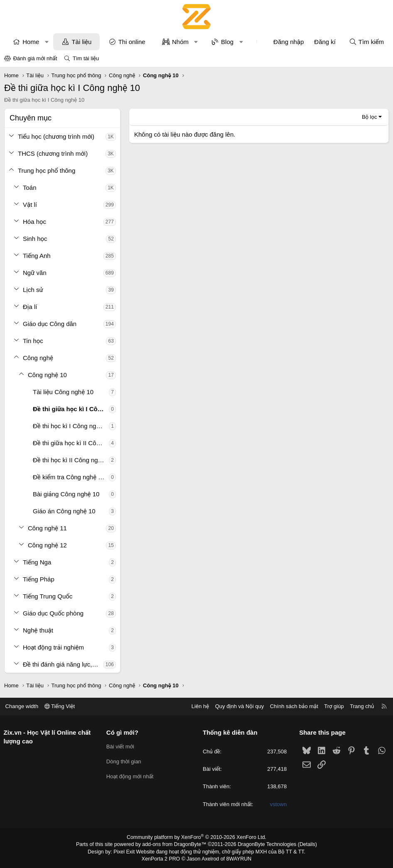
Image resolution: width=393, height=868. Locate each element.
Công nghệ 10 (47, 375)
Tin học (33, 341)
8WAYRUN (237, 858)
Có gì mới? (124, 732)
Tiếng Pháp (39, 579)
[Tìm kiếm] (366, 42)
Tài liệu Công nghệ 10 (63, 392)
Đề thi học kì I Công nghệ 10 (71, 426)
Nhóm (180, 42)
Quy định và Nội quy (237, 706)
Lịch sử (33, 290)
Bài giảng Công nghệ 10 (66, 494)
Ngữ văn (35, 273)
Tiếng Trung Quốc (48, 596)
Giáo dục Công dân (50, 324)
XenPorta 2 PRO (162, 858)
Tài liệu (81, 42)
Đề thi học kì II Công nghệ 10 (71, 460)
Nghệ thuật (38, 630)
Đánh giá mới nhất (35, 58)
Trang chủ (359, 706)
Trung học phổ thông (47, 170)
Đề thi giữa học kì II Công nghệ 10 (71, 443)
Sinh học (35, 239)
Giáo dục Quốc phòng (53, 613)
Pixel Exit (126, 851)
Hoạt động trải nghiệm (53, 647)
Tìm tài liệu (86, 58)
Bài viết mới (122, 747)
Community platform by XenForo (197, 837)
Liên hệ (197, 706)
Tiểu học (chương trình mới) (56, 136)
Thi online (132, 42)
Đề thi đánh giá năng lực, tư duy (63, 664)
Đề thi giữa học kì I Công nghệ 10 (71, 409)
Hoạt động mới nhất (131, 776)
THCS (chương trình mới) (53, 153)
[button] (47, 42)
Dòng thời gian (125, 761)
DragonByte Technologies (265, 844)
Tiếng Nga (37, 562)
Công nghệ (38, 358)
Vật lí (30, 205)
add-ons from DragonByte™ (175, 844)
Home (31, 42)
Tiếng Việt (62, 706)
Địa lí (30, 307)
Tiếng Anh (37, 256)
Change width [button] (25, 706)
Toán (30, 188)
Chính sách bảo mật (291, 706)
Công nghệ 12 (47, 545)
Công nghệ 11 (47, 528)
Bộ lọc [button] (370, 117)
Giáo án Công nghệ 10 (64, 511)
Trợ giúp (331, 706)
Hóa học (34, 222)
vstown (277, 804)
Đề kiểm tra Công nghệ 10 (69, 477)
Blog (227, 42)
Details (304, 844)
